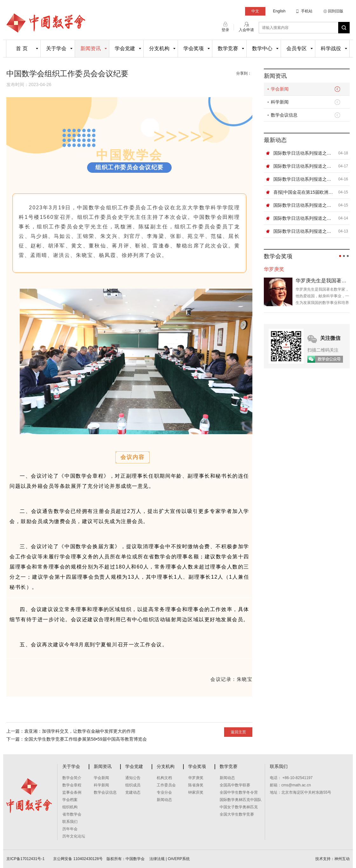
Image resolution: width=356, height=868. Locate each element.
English (279, 11)
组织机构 (70, 807)
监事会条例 (72, 792)
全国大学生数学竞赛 (237, 814)
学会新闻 (280, 89)
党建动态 (133, 792)
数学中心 (262, 48)
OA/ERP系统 (179, 859)
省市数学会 (72, 814)
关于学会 (56, 48)
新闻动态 (164, 800)
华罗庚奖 (196, 778)
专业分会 (164, 792)
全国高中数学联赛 (235, 785)
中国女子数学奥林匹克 (239, 807)
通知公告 (133, 778)
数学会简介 (72, 778)
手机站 (307, 11)
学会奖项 (194, 48)
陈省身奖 (196, 785)
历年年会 (70, 829)
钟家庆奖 (196, 792)
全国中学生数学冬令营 (239, 792)
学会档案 (70, 800)
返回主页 (238, 732)
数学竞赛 (228, 48)
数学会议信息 (284, 115)
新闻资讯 (91, 48)
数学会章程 (72, 785)
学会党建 (125, 48)
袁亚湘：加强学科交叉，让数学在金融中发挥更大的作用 (80, 731)
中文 (255, 11)
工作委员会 (166, 785)
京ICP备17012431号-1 (26, 859)
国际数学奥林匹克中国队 (241, 800)
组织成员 (133, 785)
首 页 (22, 48)
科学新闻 (280, 102)
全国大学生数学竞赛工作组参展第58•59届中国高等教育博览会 (86, 739)
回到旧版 (336, 11)
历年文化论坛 (74, 836)
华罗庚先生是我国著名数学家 (323, 281)
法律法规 (157, 859)
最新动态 (275, 140)
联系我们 (70, 822)
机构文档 (164, 778)
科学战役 (331, 48)
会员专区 (297, 48)
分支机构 (159, 48)
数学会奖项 (278, 256)
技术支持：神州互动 (332, 859)
